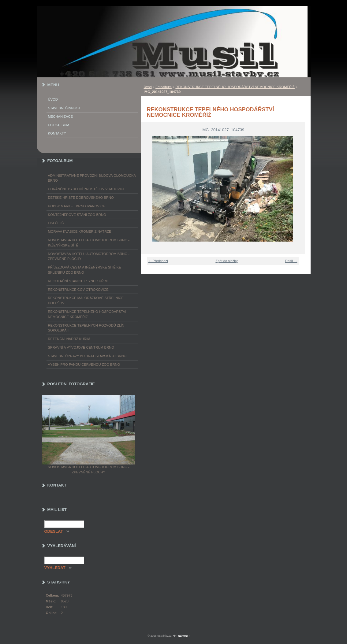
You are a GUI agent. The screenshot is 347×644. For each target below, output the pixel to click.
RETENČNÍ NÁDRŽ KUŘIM (69, 339)
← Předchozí (158, 261)
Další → (291, 261)
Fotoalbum (164, 87)
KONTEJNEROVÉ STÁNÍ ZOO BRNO (77, 215)
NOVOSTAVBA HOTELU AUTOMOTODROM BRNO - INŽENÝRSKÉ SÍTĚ (89, 243)
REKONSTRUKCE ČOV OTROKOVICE (78, 290)
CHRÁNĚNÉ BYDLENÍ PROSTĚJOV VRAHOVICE (87, 189)
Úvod (148, 87)
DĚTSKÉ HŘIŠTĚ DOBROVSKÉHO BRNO (81, 198)
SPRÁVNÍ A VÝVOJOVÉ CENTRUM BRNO (81, 347)
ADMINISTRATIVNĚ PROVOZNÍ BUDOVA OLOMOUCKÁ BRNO (92, 178)
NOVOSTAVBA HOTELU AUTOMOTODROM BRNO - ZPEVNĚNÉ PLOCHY (89, 256)
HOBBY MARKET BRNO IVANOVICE (77, 206)
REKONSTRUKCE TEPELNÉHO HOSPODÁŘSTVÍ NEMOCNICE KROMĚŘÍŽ (235, 87)
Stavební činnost (64, 108)
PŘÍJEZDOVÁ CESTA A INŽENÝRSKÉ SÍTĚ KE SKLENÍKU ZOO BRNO (85, 270)
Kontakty (57, 133)
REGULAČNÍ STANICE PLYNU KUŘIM (78, 281)
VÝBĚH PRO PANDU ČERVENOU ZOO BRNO (84, 365)
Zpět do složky (226, 261)
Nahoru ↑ (184, 636)
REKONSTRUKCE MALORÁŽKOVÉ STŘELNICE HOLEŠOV (86, 300)
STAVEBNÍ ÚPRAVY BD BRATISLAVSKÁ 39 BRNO (87, 356)
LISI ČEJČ (56, 223)
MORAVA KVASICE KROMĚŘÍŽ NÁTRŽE (80, 231)
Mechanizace (60, 117)
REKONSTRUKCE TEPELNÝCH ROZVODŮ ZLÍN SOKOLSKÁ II (86, 328)
